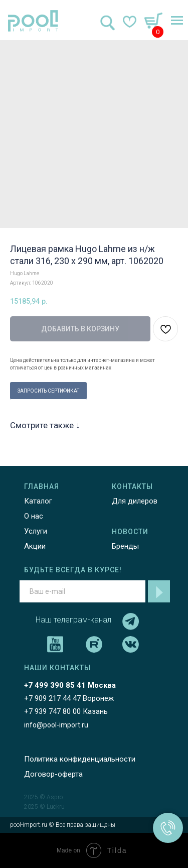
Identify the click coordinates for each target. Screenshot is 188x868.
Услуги (36, 531)
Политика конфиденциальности (80, 759)
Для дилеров (135, 501)
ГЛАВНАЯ (42, 486)
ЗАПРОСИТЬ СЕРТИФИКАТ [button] (48, 391)
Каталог (38, 501)
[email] (82, 591)
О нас (34, 516)
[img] (33, 21)
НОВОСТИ (130, 532)
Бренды (125, 546)
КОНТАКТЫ (132, 486)
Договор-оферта (53, 774)
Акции (35, 546)
